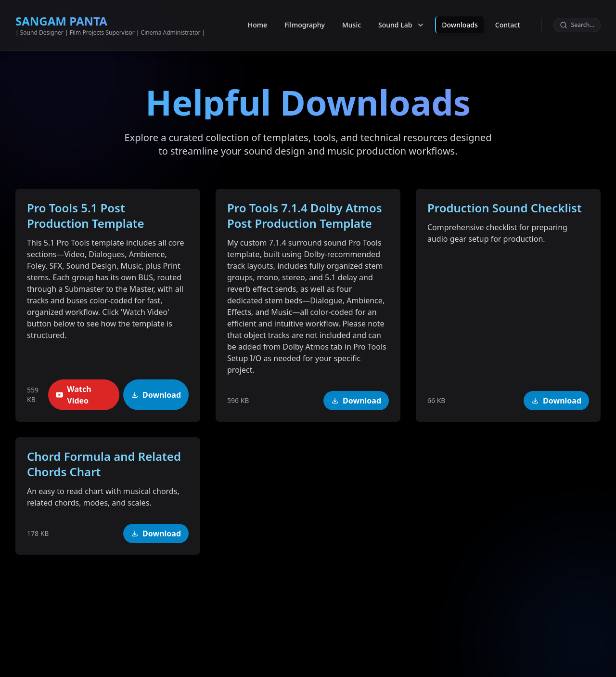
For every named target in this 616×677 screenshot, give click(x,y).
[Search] (577, 17)
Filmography (305, 17)
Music (352, 17)
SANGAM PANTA (61, 13)
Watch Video (73, 395)
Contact (508, 17)
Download (156, 395)
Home (257, 17)
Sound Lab (402, 17)
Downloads (460, 17)
